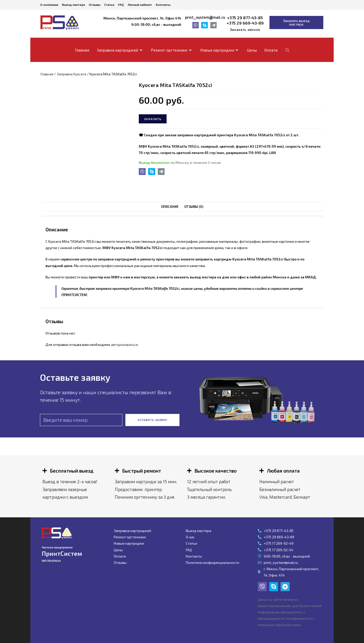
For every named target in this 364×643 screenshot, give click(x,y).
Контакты (163, 5)
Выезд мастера (73, 5)
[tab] (170, 207)
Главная (47, 74)
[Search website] (287, 50)
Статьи (109, 5)
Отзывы (95, 5)
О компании (49, 5)
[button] (245, 30)
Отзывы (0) (194, 207)
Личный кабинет (140, 5)
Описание (170, 207)
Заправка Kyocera (71, 74)
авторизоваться (124, 345)
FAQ (121, 5)
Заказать (153, 119)
